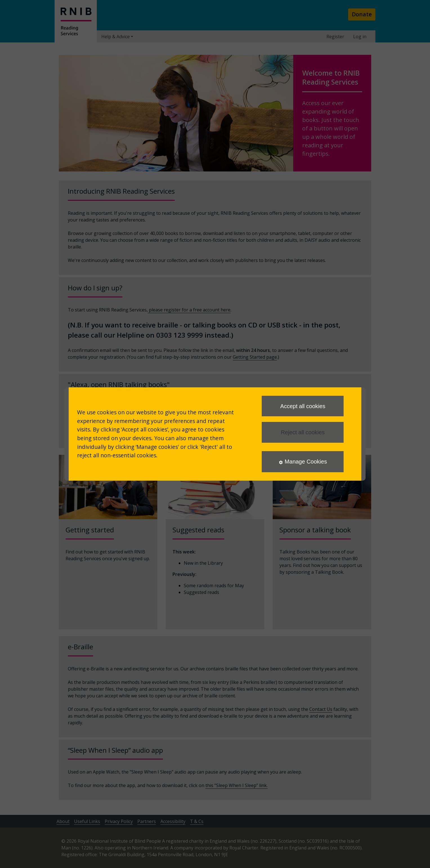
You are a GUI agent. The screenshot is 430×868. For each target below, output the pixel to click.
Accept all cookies (303, 406)
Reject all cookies (303, 432)
